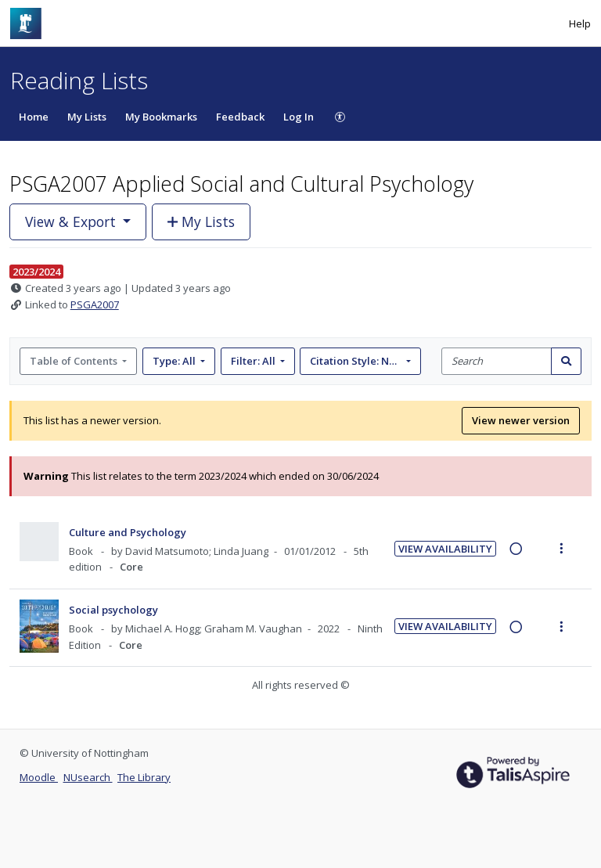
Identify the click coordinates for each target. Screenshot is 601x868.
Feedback (240, 117)
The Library (144, 777)
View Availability (445, 549)
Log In (299, 117)
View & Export (72, 222)
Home (34, 117)
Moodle (39, 777)
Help (580, 23)
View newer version (521, 420)
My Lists (87, 117)
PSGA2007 (95, 304)
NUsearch (88, 777)
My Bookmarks (161, 117)
